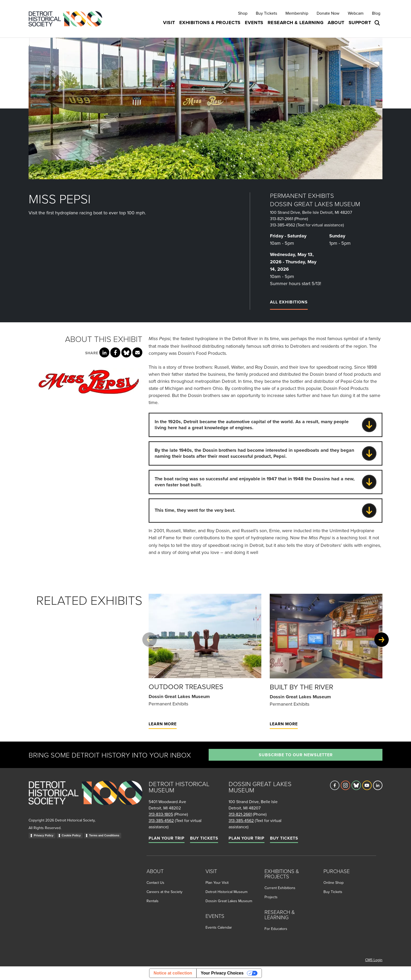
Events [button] (254, 23)
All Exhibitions (289, 302)
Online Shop (334, 883)
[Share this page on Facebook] (115, 352)
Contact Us (155, 883)
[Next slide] (382, 640)
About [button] (336, 23)
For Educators (276, 929)
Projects (271, 897)
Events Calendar (219, 927)
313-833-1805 (161, 814)
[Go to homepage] (85, 799)
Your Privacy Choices (222, 973)
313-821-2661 (282, 219)
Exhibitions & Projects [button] (210, 23)
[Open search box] (378, 23)
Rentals (153, 901)
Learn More (163, 724)
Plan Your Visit (217, 883)
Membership (297, 13)
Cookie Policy (71, 835)
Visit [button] (169, 23)
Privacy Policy (44, 835)
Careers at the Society (164, 892)
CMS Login (374, 960)
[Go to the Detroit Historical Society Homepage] (67, 19)
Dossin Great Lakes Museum (229, 901)
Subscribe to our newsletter (296, 755)
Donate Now (328, 13)
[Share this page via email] (137, 352)
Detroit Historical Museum (226, 892)
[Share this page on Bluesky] (126, 352)
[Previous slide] (150, 640)
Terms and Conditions (104, 835)
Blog (376, 13)
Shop (243, 13)
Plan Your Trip (167, 838)
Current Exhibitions (280, 888)
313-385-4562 (283, 225)
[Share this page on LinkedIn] (104, 352)
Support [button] (360, 23)
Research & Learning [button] (296, 23)
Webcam (356, 13)
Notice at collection (173, 973)
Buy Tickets (266, 13)
